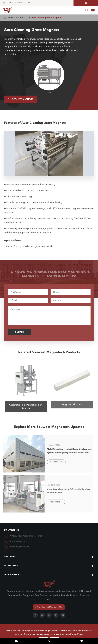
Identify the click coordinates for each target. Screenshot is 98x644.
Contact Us (11, 530)
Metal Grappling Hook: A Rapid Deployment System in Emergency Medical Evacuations (67, 451)
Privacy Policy (77, 634)
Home (11, 18)
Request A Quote (21, 99)
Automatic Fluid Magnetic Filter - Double (26, 405)
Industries (11, 566)
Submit (21, 332)
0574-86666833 (18, 542)
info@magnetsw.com (20, 547)
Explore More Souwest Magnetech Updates (49, 429)
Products (23, 18)
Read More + (54, 462)
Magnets (10, 557)
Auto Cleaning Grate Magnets (46, 18)
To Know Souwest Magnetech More (49, 607)
